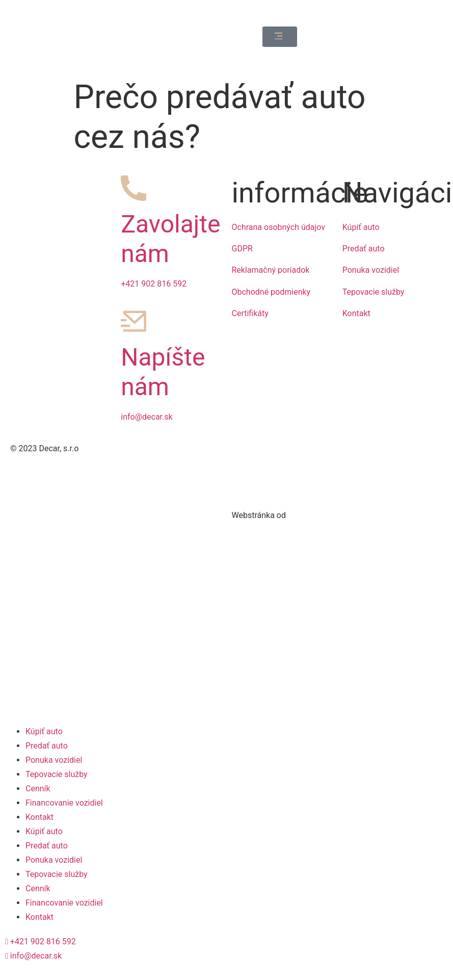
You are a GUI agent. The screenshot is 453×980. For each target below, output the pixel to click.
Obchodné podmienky (271, 292)
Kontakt (356, 313)
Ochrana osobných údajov (279, 227)
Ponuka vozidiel (371, 270)
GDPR (242, 249)
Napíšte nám (163, 372)
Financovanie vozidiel (64, 803)
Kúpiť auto (361, 227)
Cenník (38, 789)
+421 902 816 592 (154, 284)
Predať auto (364, 249)
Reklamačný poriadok (271, 270)
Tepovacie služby (374, 292)
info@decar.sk (146, 417)
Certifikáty (250, 313)
